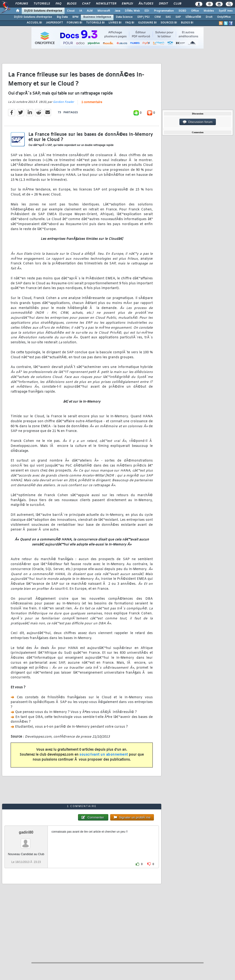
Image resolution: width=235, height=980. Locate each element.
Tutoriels (42, 4)
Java (117, 11)
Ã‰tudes (146, 4)
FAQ (58, 4)
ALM (90, 11)
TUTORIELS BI (95, 23)
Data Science (124, 17)
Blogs (72, 4)
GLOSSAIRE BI (147, 23)
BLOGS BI (187, 23)
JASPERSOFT (54, 23)
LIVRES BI (115, 23)
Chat (86, 4)
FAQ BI (130, 23)
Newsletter (106, 4)
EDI (147, 11)
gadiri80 (26, 832)
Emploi (127, 4)
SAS (168, 17)
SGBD (182, 11)
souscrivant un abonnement (104, 755)
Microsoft (104, 11)
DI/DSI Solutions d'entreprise (43, 11)
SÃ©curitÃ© (193, 17)
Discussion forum (198, 122)
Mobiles (209, 11)
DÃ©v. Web (132, 11)
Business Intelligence (97, 17)
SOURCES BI (169, 23)
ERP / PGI (144, 17)
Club (177, 4)
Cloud (71, 11)
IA (81, 11)
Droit (163, 4)
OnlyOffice (224, 17)
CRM (158, 17)
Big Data (62, 17)
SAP (178, 17)
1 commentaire (92, 102)
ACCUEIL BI (34, 23)
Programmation (164, 11)
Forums (22, 4)
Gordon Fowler (63, 102)
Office (195, 11)
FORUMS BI (74, 23)
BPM (75, 17)
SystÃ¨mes (226, 11)
